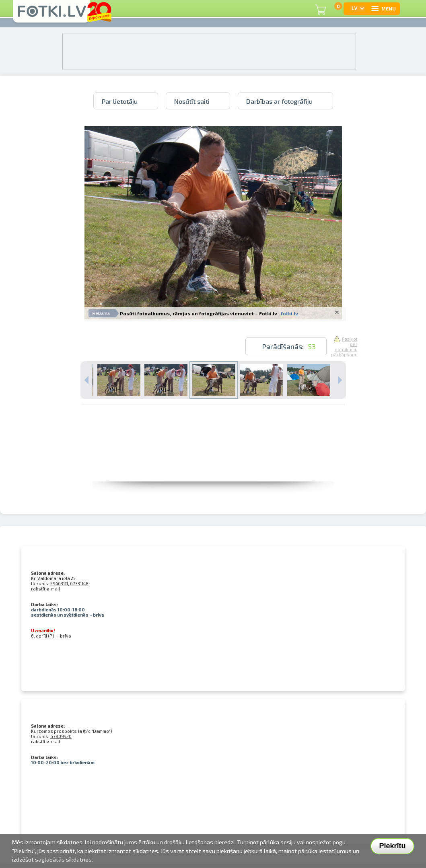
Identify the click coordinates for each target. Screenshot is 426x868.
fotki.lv (289, 313)
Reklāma (101, 313)
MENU (383, 8)
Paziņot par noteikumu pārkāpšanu (344, 347)
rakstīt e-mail (45, 589)
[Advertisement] (213, 463)
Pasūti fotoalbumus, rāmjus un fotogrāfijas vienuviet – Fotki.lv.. (200, 313)
